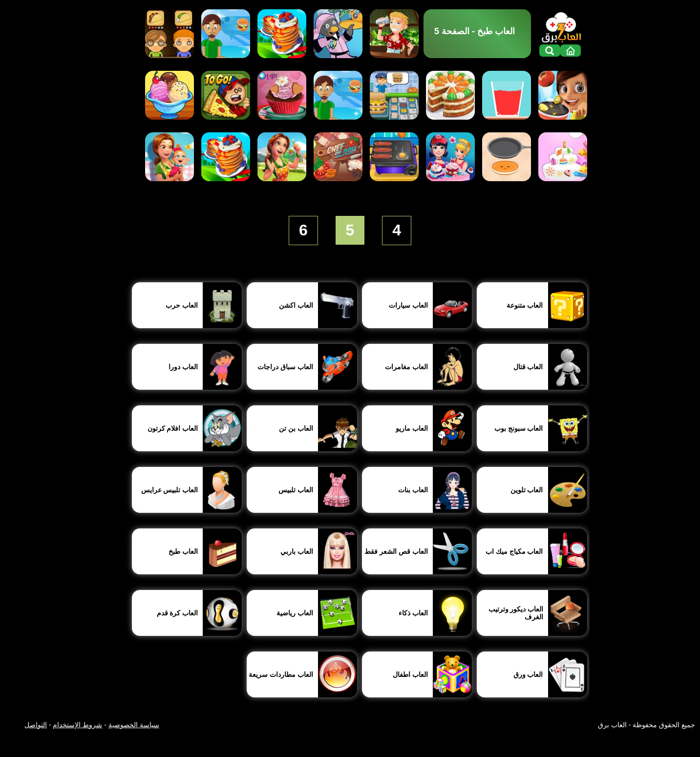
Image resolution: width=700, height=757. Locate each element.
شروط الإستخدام (77, 725)
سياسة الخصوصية (134, 725)
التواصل (36, 725)
